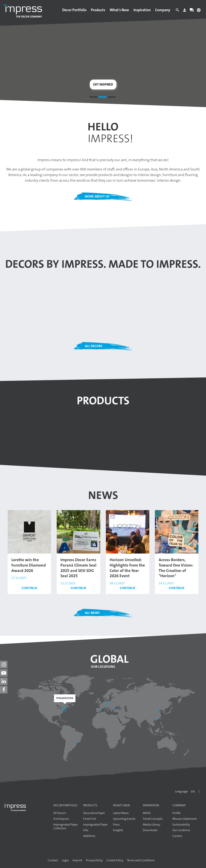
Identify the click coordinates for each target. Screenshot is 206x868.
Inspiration (142, 10)
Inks (86, 830)
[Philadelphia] (65, 710)
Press (116, 825)
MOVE (147, 813)
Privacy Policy (94, 860)
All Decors (94, 346)
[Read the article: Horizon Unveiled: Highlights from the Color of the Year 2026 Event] (128, 532)
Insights (118, 830)
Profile (177, 813)
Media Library (151, 825)
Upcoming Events (124, 819)
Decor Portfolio (74, 10)
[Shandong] (160, 710)
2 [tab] (103, 98)
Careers (177, 836)
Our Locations (103, 667)
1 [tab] (93, 98)
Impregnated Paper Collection (66, 827)
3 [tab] (112, 98)
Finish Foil (90, 819)
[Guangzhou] (157, 720)
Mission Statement (185, 819)
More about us (97, 196)
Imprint (77, 860)
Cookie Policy (115, 860)
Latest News (121, 813)
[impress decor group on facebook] (4, 690)
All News (92, 613)
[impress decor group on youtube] (4, 673)
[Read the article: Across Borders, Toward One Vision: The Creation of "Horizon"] (177, 532)
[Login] (185, 11)
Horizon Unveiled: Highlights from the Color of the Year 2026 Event (127, 568)
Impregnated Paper (95, 825)
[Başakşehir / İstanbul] (115, 709)
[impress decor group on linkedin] (4, 681)
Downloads (150, 830)
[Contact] (192, 11)
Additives (89, 836)
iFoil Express (61, 819)
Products (98, 10)
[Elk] (112, 702)
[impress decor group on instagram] (4, 665)
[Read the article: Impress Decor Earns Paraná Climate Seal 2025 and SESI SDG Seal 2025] (78, 532)
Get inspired (103, 84)
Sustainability (181, 825)
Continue (29, 588)
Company (163, 10)
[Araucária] (76, 743)
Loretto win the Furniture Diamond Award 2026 (29, 565)
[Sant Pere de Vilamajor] (101, 711)
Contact (53, 860)
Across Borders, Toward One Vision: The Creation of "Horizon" (176, 568)
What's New (119, 10)
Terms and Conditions (141, 860)
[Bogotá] (65, 728)
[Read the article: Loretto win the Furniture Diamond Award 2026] (29, 532)
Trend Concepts (153, 819)
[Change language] (199, 11)
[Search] (177, 11)
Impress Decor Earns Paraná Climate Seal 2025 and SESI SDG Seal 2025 (78, 568)
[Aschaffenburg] (105, 704)
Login (65, 860)
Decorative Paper (94, 813)
